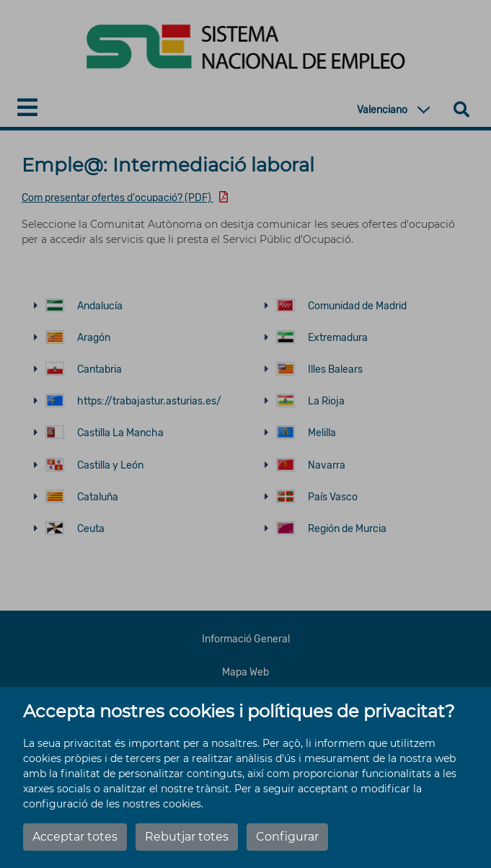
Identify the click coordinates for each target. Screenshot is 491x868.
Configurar (287, 837)
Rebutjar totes (187, 837)
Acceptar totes (75, 837)
